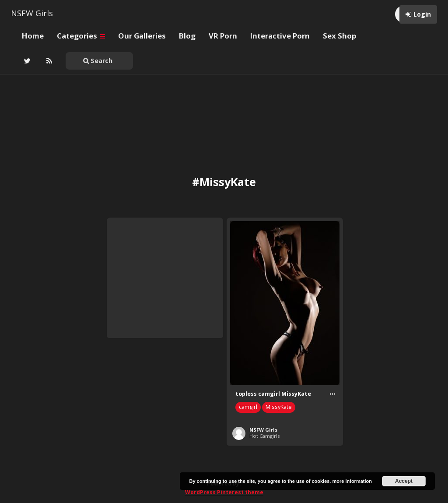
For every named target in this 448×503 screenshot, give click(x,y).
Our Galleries (142, 36)
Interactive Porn (280, 36)
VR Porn (223, 36)
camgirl (248, 407)
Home (33, 36)
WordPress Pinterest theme (224, 492)
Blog (187, 36)
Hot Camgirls (264, 436)
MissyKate (279, 407)
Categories (81, 36)
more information (352, 481)
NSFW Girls (32, 13)
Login (422, 14)
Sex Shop (339, 36)
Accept (404, 481)
